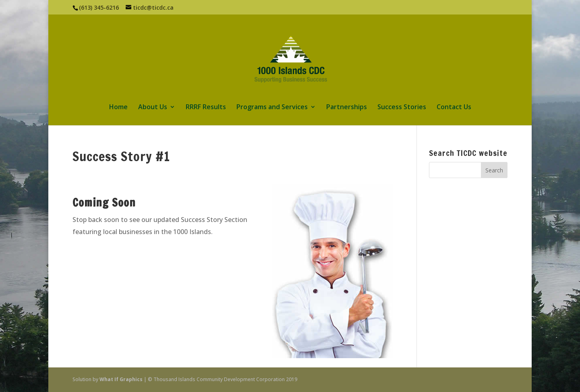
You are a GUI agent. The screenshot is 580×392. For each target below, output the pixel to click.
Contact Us (454, 108)
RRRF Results (206, 108)
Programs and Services (272, 108)
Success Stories (402, 108)
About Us (153, 108)
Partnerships (347, 108)
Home (118, 108)
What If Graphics (121, 379)
